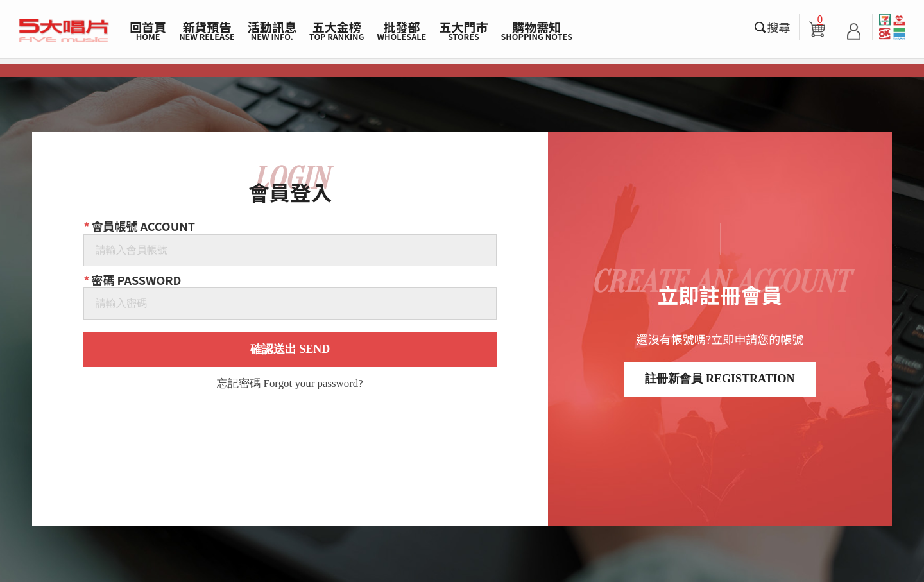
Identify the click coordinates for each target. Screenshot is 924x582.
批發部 (402, 30)
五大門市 (463, 30)
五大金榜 (337, 30)
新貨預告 (207, 30)
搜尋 (779, 27)
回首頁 (148, 30)
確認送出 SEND (290, 349)
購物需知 (536, 30)
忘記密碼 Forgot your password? (290, 384)
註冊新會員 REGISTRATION (720, 379)
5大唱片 (64, 30)
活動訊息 (272, 30)
